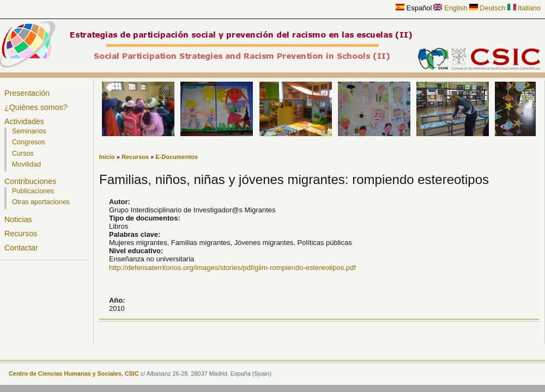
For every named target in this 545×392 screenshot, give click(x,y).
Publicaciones (33, 191)
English (450, 8)
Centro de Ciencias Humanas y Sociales (65, 373)
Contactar (21, 248)
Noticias (18, 219)
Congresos (29, 142)
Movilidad (26, 164)
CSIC (132, 373)
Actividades (24, 121)
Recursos (21, 234)
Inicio (107, 157)
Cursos (23, 154)
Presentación (27, 93)
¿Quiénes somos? (36, 107)
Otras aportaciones (41, 202)
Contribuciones (30, 181)
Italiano (524, 8)
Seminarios (29, 131)
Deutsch (488, 8)
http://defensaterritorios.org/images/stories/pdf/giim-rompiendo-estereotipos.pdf (232, 268)
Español (414, 8)
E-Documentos (177, 157)
